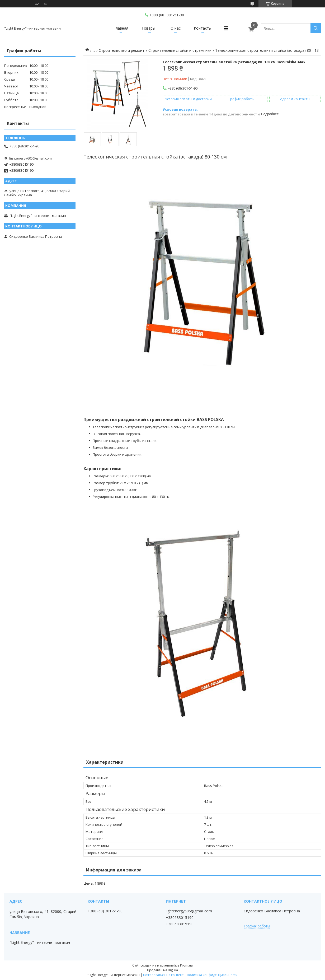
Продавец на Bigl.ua (162, 970)
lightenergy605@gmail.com (30, 158)
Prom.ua (186, 965)
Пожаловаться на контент (163, 975)
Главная (121, 28)
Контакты (203, 28)
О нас (176, 28)
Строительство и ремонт (122, 50)
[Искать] (316, 28)
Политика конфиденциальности (212, 975)
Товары (148, 28)
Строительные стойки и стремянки (180, 50)
